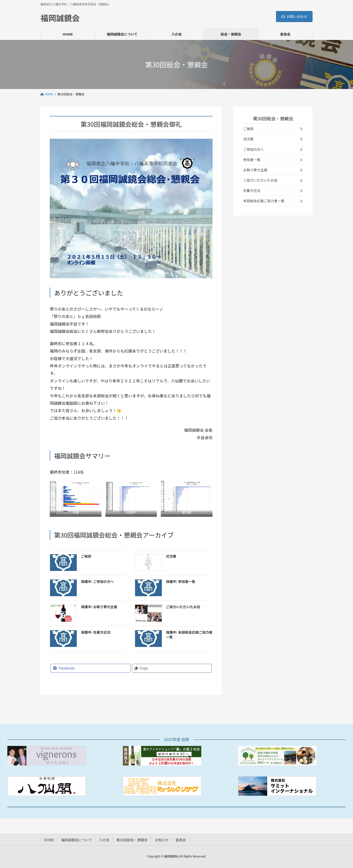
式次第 (171, 556)
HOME (49, 840)
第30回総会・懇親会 (273, 118)
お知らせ (162, 840)
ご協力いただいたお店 (183, 607)
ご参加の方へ (253, 149)
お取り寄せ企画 (255, 170)
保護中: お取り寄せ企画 (99, 607)
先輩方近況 (252, 190)
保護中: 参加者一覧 (181, 581)
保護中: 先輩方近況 (96, 632)
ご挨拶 (86, 556)
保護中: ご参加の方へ (97, 581)
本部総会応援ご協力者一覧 (264, 201)
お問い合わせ (294, 16)
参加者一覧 (252, 160)
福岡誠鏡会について (76, 840)
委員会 (181, 840)
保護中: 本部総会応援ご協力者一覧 (189, 635)
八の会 (104, 840)
